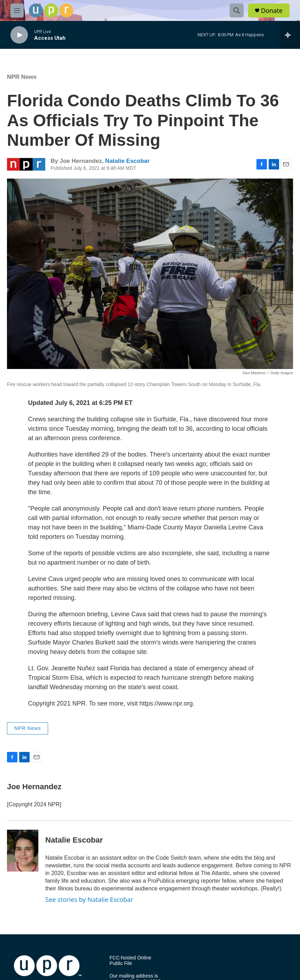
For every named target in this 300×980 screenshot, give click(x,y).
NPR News (22, 77)
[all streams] (290, 35)
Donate (272, 11)
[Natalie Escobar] (23, 851)
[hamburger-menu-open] (17, 10)
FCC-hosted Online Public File (130, 961)
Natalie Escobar (128, 161)
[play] (19, 35)
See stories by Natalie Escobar (89, 899)
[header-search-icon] (237, 10)
